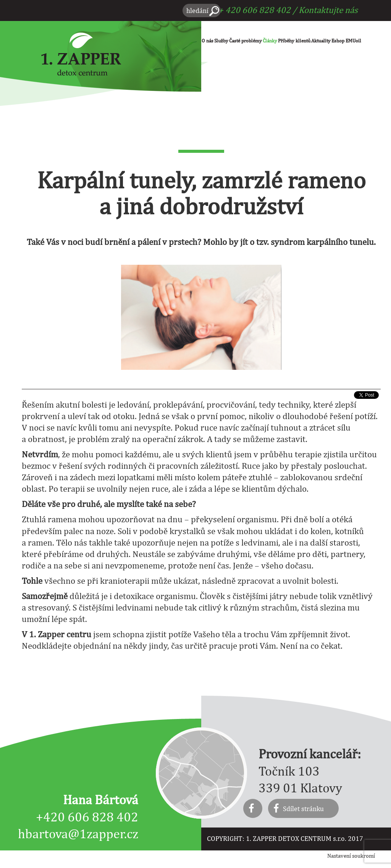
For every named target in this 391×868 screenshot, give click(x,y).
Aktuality (321, 41)
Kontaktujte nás (328, 10)
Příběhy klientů (294, 41)
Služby (221, 41)
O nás (208, 41)
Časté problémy (246, 41)
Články (270, 41)
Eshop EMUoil (346, 41)
